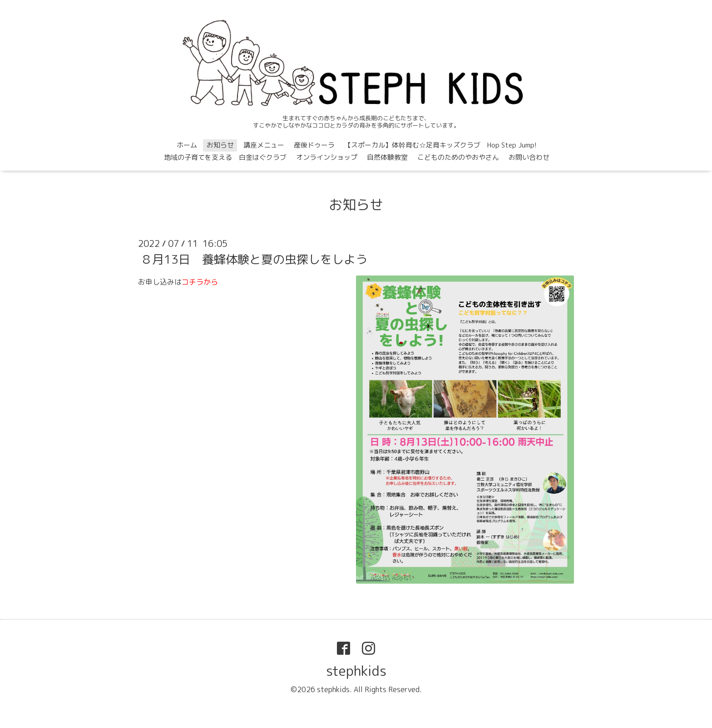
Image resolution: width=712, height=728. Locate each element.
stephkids (356, 671)
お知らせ (220, 145)
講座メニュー (264, 145)
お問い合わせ (529, 157)
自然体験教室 (387, 157)
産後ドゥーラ (314, 145)
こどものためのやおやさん (458, 157)
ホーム (187, 145)
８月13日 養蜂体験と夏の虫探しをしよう (254, 259)
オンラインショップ (327, 157)
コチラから (200, 282)
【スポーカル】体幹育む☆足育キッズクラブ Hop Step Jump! (440, 145)
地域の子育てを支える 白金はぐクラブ (225, 157)
